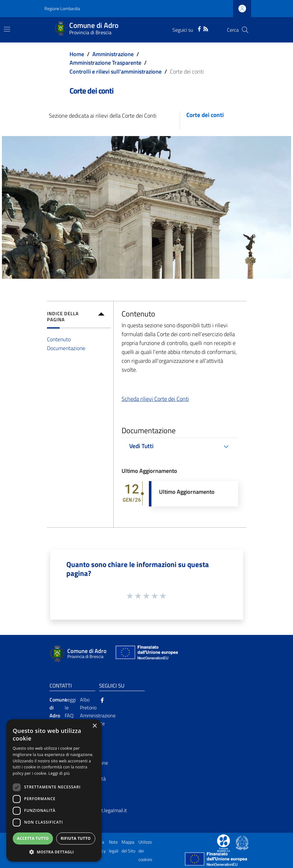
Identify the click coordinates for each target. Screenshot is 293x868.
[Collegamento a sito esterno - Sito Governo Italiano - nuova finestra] (242, 842)
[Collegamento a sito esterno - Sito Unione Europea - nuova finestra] (146, 654)
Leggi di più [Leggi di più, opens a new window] (59, 773)
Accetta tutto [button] (33, 838)
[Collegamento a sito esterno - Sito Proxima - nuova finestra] (223, 842)
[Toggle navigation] (7, 29)
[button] (54, 852)
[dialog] (54, 790)
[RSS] (206, 28)
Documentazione (66, 348)
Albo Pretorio (88, 704)
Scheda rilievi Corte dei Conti (155, 399)
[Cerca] (245, 30)
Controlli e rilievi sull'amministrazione (116, 72)
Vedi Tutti (141, 446)
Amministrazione (113, 54)
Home (77, 54)
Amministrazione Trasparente (105, 63)
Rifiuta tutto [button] (76, 838)
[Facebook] (199, 28)
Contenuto (59, 339)
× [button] (94, 726)
